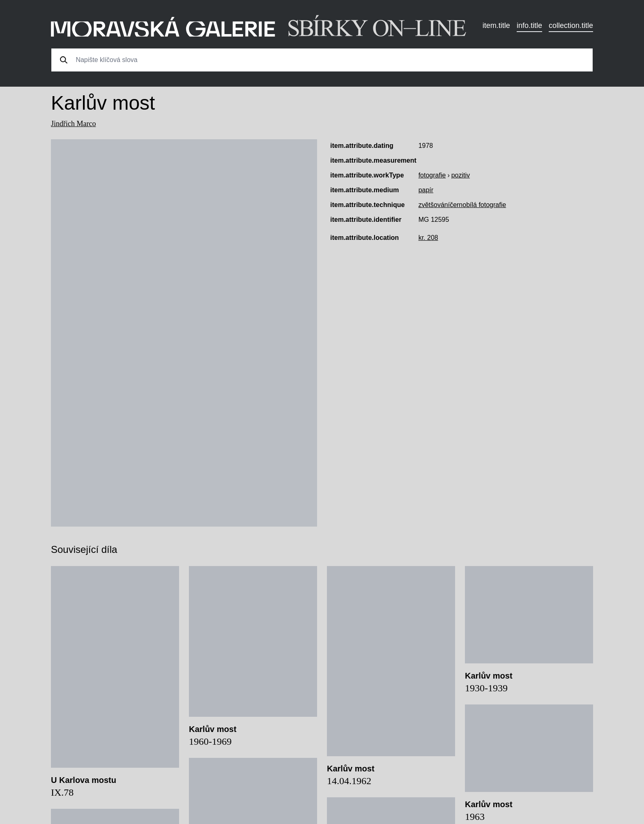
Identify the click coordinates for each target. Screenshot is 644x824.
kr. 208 (428, 238)
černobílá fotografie (478, 205)
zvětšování (434, 205)
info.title (529, 25)
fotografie (432, 175)
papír (426, 190)
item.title (496, 25)
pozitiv (461, 175)
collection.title (571, 25)
